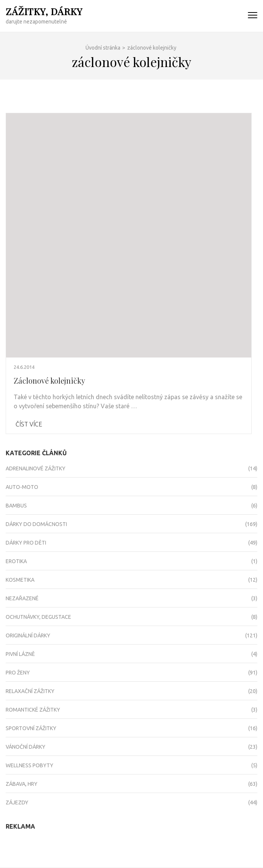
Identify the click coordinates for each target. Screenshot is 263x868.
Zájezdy (17, 802)
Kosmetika (20, 580)
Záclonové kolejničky (49, 380)
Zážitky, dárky (44, 11)
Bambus (16, 506)
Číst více (29, 424)
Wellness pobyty (30, 765)
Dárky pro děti (26, 543)
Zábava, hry (22, 784)
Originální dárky (28, 635)
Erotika (16, 561)
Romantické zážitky (33, 710)
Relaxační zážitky (30, 691)
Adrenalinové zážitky (36, 468)
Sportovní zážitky (31, 728)
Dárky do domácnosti (36, 524)
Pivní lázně (20, 654)
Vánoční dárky (26, 747)
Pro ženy (18, 673)
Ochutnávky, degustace (38, 617)
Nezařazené (22, 598)
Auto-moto (22, 487)
